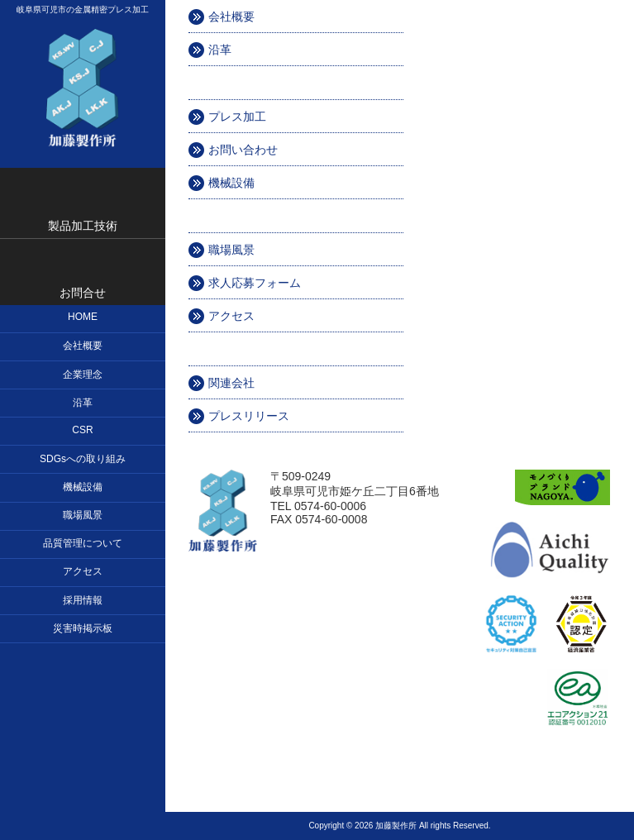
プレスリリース (249, 416)
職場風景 (231, 250)
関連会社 (231, 383)
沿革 (220, 50)
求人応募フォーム (255, 283)
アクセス (231, 316)
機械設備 (231, 183)
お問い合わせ (243, 150)
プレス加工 (237, 117)
